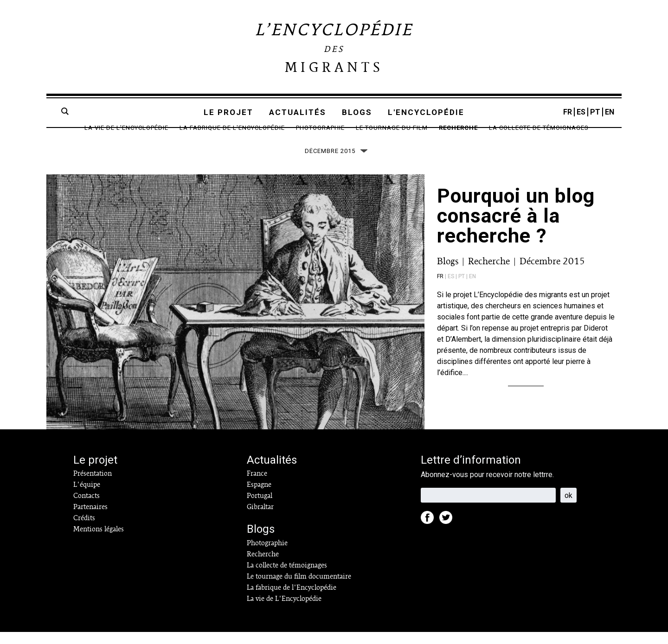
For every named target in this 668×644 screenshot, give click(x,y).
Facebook (430, 532)
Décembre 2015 (552, 273)
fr (440, 288)
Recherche (458, 128)
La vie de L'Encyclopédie (126, 128)
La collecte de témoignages (539, 128)
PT (595, 112)
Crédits (84, 530)
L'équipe (87, 497)
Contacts (87, 508)
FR (568, 112)
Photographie (320, 128)
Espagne (259, 497)
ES (581, 112)
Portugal (260, 508)
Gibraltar (260, 519)
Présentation (93, 485)
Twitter (449, 532)
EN (610, 112)
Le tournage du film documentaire (299, 588)
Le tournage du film (392, 128)
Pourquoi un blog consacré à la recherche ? (516, 228)
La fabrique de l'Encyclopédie (232, 128)
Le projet (228, 112)
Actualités (298, 112)
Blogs (357, 112)
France (257, 485)
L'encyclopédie (426, 112)
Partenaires (90, 519)
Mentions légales (99, 541)
